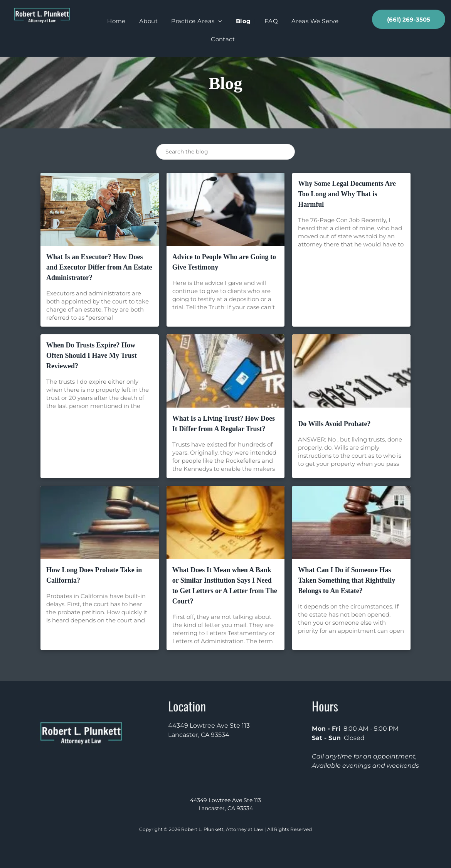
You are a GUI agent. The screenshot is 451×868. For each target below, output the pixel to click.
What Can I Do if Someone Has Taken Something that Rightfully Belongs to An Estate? (347, 580)
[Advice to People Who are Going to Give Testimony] (226, 209)
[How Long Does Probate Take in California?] (100, 522)
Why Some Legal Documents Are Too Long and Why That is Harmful (347, 194)
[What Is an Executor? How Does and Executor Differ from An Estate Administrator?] (100, 209)
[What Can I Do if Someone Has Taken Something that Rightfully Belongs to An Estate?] (351, 522)
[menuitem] (119, 21)
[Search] (225, 152)
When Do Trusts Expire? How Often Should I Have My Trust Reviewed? (92, 356)
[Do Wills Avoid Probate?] (351, 371)
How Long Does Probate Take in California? (94, 575)
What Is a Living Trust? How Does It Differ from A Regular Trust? (224, 424)
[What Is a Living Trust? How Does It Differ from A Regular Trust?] (226, 371)
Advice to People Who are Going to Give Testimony (224, 262)
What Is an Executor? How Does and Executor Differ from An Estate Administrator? (99, 267)
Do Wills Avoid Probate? (334, 424)
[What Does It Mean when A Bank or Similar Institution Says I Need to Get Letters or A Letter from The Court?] (226, 522)
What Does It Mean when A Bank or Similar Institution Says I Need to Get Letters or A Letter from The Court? (225, 586)
